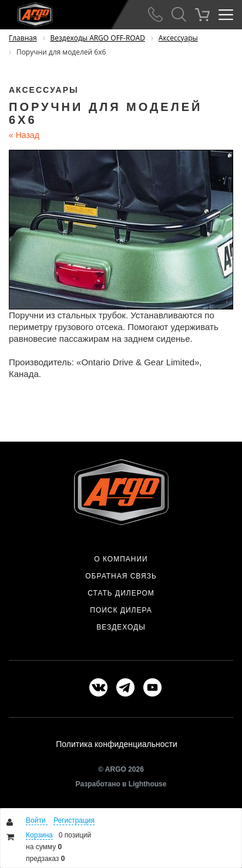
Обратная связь (121, 576)
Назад (24, 135)
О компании (121, 559)
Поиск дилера (121, 610)
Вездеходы (121, 627)
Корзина (39, 835)
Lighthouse (148, 784)
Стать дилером (121, 593)
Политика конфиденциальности (117, 744)
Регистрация (74, 820)
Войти (37, 820)
